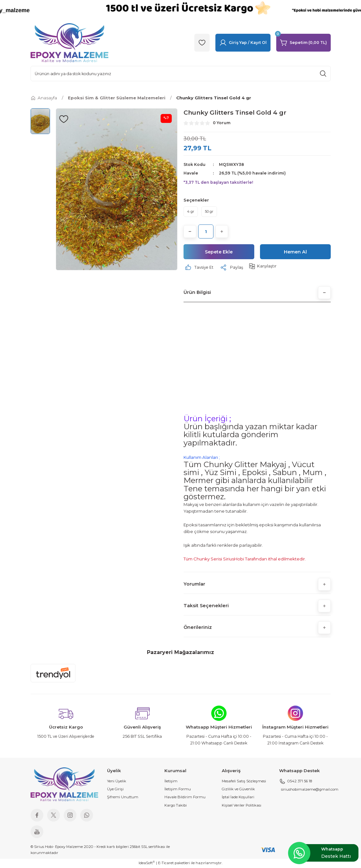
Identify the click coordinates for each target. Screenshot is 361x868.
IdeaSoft (147, 863)
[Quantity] (206, 231)
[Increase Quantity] (222, 231)
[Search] (181, 74)
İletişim (171, 781)
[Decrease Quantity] (190, 231)
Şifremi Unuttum (123, 798)
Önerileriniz (198, 628)
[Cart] (303, 43)
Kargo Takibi (176, 806)
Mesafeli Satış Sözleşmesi (244, 781)
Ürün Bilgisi (197, 293)
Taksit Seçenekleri (206, 606)
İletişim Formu (178, 789)
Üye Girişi (115, 789)
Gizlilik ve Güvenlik (238, 789)
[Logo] (69, 42)
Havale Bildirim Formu (185, 798)
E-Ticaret (166, 863)
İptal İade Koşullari (238, 798)
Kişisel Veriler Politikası (242, 806)
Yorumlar (194, 585)
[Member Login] (243, 43)
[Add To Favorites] (64, 119)
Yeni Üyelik (117, 781)
